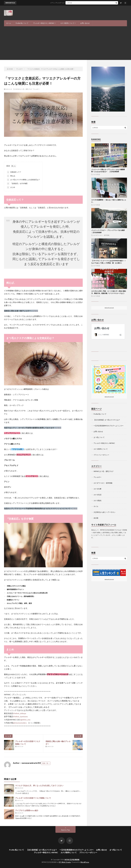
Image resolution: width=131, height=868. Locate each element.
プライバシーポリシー (101, 455)
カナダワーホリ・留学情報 (101, 235)
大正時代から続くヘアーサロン (105, 512)
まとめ (11, 187)
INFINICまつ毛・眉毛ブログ (24, 89)
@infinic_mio (25, 720)
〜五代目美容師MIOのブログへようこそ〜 (108, 426)
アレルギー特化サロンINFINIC (44, 23)
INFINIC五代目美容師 (72, 860)
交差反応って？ (14, 172)
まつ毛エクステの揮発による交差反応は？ (23, 180)
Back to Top (66, 830)
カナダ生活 (97, 174)
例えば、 (12, 176)
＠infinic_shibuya (20, 713)
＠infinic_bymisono (20, 716)
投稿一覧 (45, 763)
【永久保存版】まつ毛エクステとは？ (107, 420)
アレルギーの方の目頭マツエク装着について (33, 798)
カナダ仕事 (97, 489)
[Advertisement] (65, 43)
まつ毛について (99, 437)
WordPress (85, 862)
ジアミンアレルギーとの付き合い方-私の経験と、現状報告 (71, 3)
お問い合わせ (85, 23)
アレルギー (36, 89)
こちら (35, 311)
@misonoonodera (20, 723)
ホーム (9, 23)
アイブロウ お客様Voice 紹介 (27, 810)
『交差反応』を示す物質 (17, 184)
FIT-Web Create (65, 862)
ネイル (96, 506)
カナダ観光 (97, 500)
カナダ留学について (67, 23)
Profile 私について (22, 23)
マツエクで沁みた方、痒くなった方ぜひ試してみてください (39, 785)
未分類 (96, 518)
